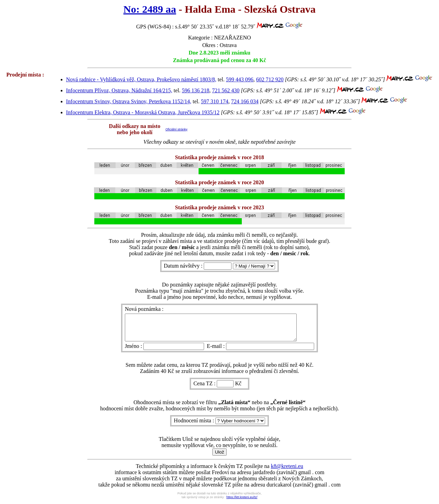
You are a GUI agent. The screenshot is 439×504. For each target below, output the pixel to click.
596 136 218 (195, 90)
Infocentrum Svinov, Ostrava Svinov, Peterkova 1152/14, (129, 101)
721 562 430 (226, 90)
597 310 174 (215, 101)
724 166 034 (245, 101)
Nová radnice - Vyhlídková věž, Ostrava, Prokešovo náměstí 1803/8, (141, 79)
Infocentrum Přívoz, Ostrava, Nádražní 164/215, (119, 90)
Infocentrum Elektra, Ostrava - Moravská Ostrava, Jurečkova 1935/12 (143, 112)
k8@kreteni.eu (287, 471)
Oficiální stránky (176, 129)
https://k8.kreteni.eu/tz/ (242, 502)
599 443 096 (240, 79)
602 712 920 (270, 79)
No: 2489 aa (150, 9)
